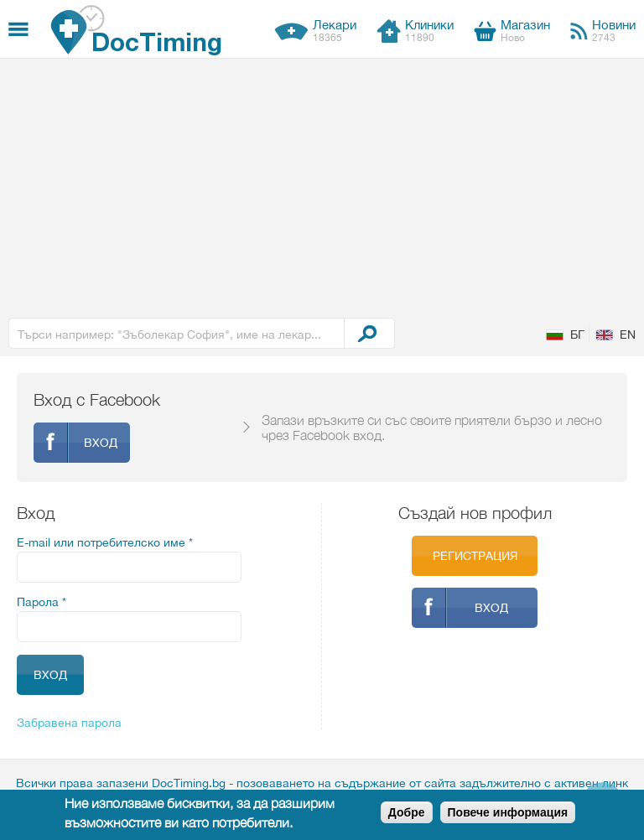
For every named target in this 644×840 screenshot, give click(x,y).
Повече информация (508, 812)
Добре (407, 812)
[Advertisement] (322, 184)
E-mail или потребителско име (105, 542)
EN (628, 334)
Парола (42, 602)
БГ (577, 334)
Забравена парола (69, 723)
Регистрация (475, 556)
